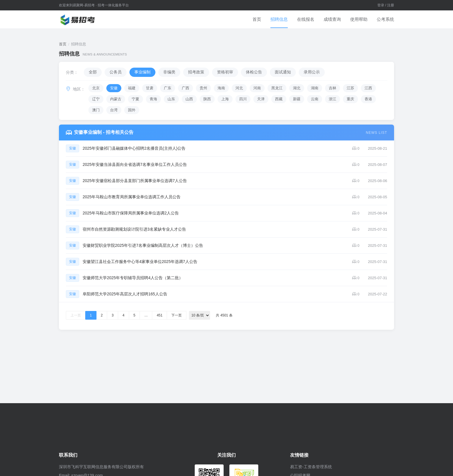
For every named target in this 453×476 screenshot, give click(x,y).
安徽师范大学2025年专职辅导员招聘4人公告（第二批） (133, 278)
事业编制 (142, 72)
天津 (261, 99)
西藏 (279, 99)
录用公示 (312, 72)
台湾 (114, 110)
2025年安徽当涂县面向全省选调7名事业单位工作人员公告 (135, 164)
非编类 (169, 72)
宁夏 (135, 99)
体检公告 (254, 72)
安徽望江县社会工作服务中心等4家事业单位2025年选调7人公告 (140, 262)
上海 (225, 99)
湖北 (297, 88)
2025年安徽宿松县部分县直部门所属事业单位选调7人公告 (135, 181)
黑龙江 (277, 88)
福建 (132, 88)
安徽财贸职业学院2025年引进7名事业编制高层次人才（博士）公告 (143, 245)
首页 (257, 19)
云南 (315, 99)
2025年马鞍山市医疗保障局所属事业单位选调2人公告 (131, 213)
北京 (96, 88)
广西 (185, 88)
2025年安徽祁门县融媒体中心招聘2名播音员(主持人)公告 (134, 148)
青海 (153, 99)
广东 (168, 88)
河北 (239, 88)
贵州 (203, 88)
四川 (243, 99)
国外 (132, 110)
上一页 (76, 315)
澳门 (96, 110)
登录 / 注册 (386, 5)
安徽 (114, 88)
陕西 (207, 99)
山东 (171, 99)
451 (159, 315)
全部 (93, 72)
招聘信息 (279, 19)
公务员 (116, 72)
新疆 (297, 99)
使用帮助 (359, 19)
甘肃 (150, 88)
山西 (189, 99)
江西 (368, 88)
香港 (368, 99)
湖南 (315, 88)
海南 (221, 88)
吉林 (333, 88)
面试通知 (283, 72)
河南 (257, 88)
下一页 (177, 315)
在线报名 (306, 19)
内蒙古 (116, 99)
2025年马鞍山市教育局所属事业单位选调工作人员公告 (132, 197)
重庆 (350, 99)
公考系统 (385, 19)
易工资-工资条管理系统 (311, 467)
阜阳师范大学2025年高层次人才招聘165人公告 (125, 294)
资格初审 (225, 72)
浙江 (333, 99)
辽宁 (96, 99)
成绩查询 (332, 19)
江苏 (350, 88)
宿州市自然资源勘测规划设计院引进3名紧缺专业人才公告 (134, 229)
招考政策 (196, 72)
